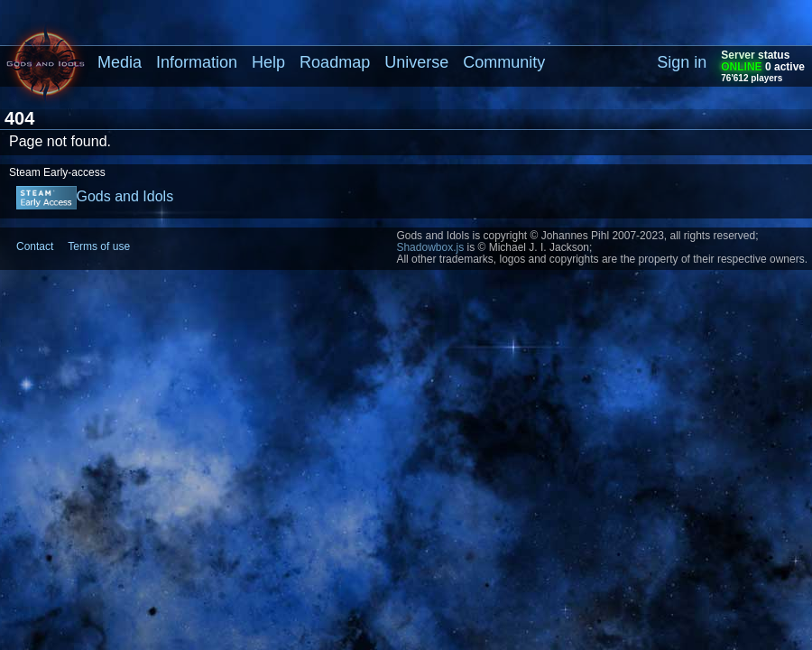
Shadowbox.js (430, 247)
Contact (35, 246)
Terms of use (99, 246)
